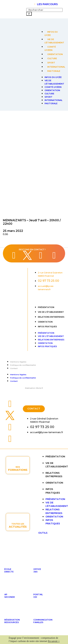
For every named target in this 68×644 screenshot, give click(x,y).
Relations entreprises (51, 317)
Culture (52, 58)
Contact (14, 368)
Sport (51, 63)
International (56, 67)
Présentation (46, 307)
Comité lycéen (50, 48)
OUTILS (43, 533)
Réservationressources (12, 621)
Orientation (55, 54)
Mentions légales (18, 362)
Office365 (37, 570)
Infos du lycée (51, 34)
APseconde (10, 596)
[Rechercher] (29, 14)
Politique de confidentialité (23, 365)
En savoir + (54, 641)
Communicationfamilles (43, 621)
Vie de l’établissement (54, 41)
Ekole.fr (40, 388)
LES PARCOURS (47, 4)
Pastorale (54, 71)
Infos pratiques (47, 327)
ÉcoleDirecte (9, 570)
